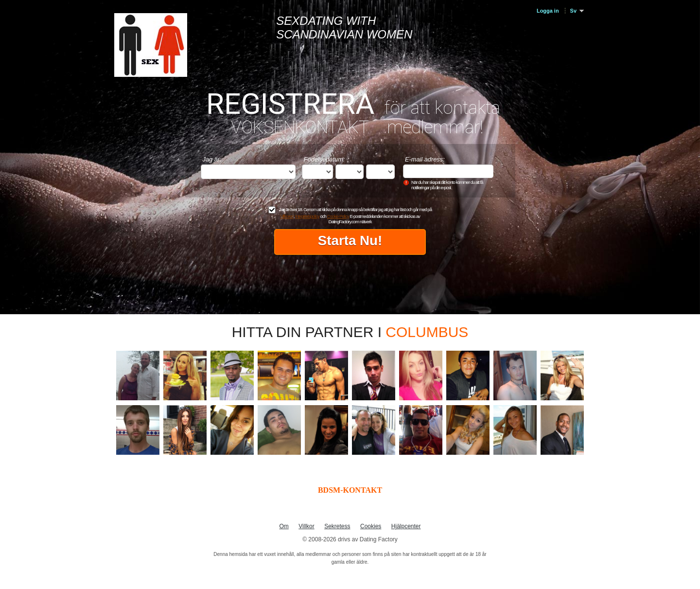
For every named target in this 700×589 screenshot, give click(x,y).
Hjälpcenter (406, 526)
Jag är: (212, 159)
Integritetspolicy (307, 216)
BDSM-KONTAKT (350, 490)
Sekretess (337, 526)
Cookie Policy (338, 216)
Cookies (371, 526)
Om (284, 526)
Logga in (548, 11)
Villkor (306, 526)
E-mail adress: (425, 159)
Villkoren (287, 216)
